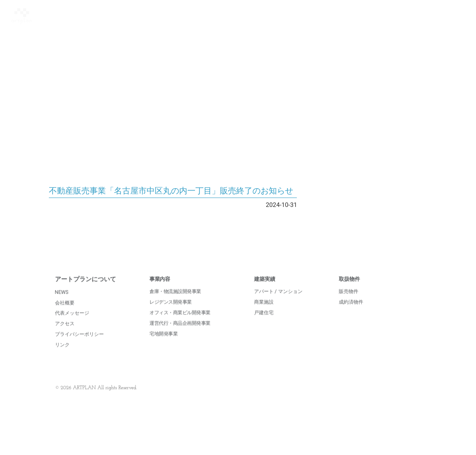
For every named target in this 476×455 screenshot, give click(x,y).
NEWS (62, 301)
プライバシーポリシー (79, 344)
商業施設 (264, 312)
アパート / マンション (278, 301)
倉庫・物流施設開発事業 (175, 301)
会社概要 (65, 312)
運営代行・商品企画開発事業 (180, 333)
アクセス (65, 333)
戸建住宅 (264, 322)
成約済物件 (351, 312)
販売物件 (349, 301)
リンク (62, 354)
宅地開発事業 (163, 343)
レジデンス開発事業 (171, 312)
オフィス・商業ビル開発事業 (180, 322)
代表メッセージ (72, 323)
